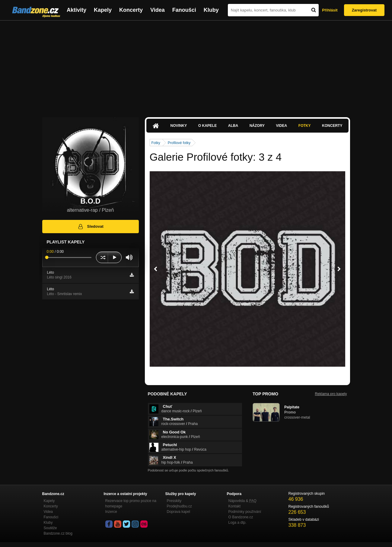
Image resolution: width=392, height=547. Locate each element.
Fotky (305, 126)
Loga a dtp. (237, 523)
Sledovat (90, 227)
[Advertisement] (196, 66)
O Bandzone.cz (241, 517)
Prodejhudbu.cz (179, 506)
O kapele (207, 126)
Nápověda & (242, 501)
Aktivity (76, 10)
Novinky (179, 126)
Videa (158, 10)
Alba (233, 126)
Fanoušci (184, 10)
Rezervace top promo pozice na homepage (131, 504)
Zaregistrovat (364, 10)
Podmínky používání (245, 512)
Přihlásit (330, 10)
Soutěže (50, 528)
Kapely (103, 10)
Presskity (174, 501)
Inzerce (111, 512)
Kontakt (235, 506)
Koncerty (131, 10)
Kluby (211, 10)
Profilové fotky (179, 143)
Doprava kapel (178, 512)
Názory (257, 126)
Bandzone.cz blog (58, 533)
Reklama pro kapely (331, 394)
